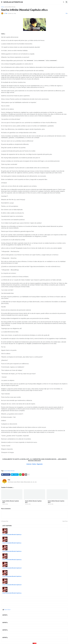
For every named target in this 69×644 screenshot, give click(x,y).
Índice (34, 464)
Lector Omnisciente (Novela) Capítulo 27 (12, 576)
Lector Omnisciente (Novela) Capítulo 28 (12, 568)
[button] (2, 2)
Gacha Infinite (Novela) (10, 7)
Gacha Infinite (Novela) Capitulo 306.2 (56, 502)
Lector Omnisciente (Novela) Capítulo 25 (12, 593)
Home (3, 7)
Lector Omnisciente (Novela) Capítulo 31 (12, 543)
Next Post (65, 521)
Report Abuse (7, 610)
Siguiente (40, 464)
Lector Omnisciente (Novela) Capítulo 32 (12, 535)
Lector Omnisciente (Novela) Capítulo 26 (12, 585)
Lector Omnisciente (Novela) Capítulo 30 (12, 551)
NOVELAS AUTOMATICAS (13, 2)
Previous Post (5, 521)
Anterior (29, 464)
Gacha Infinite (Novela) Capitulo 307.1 (33, 502)
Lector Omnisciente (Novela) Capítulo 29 (12, 560)
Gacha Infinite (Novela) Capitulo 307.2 (11, 502)
